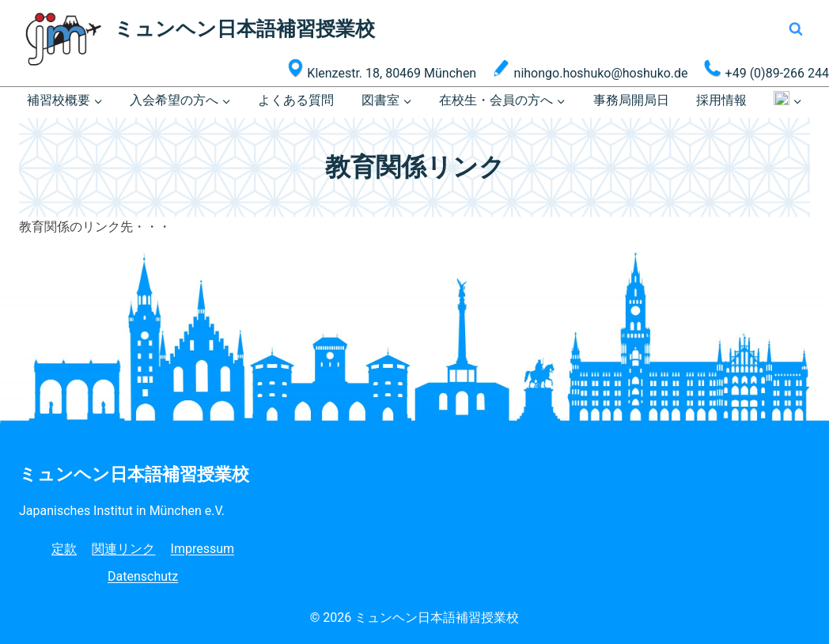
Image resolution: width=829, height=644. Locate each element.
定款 (64, 549)
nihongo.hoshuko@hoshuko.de (590, 70)
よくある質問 (296, 100)
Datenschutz (143, 576)
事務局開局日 (631, 100)
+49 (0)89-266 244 (767, 70)
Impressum (203, 549)
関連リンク (123, 549)
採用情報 (721, 100)
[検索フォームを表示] (796, 29)
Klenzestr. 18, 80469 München (382, 70)
